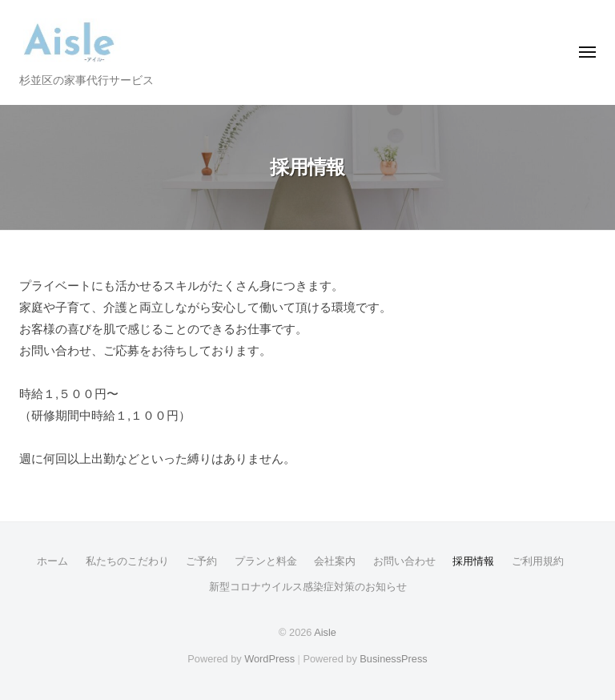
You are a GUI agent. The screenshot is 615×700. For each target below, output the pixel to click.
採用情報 (473, 561)
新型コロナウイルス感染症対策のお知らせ (308, 587)
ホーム (52, 561)
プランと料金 (266, 561)
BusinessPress (393, 659)
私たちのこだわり (127, 561)
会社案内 (335, 561)
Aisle (325, 632)
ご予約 (201, 561)
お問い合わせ (404, 561)
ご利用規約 (538, 561)
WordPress (269, 659)
